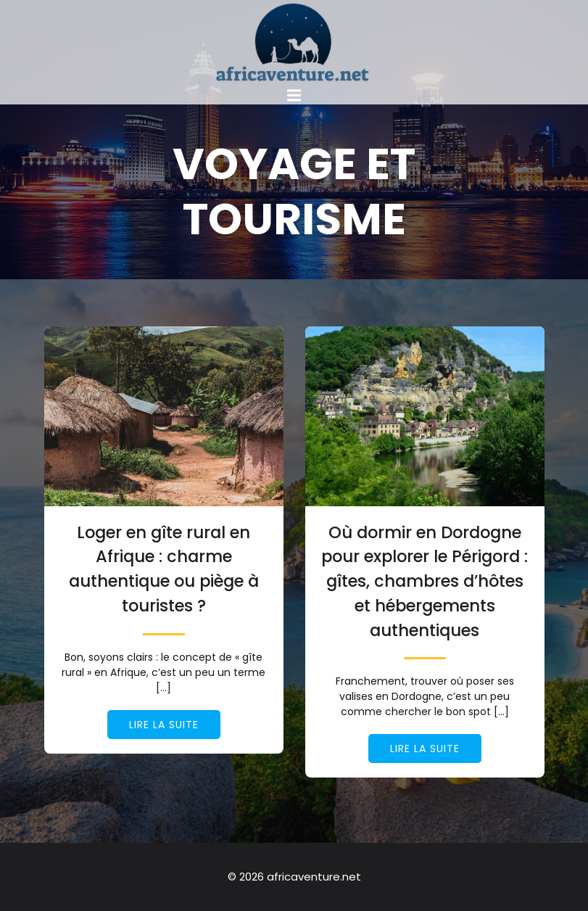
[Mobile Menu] (294, 96)
